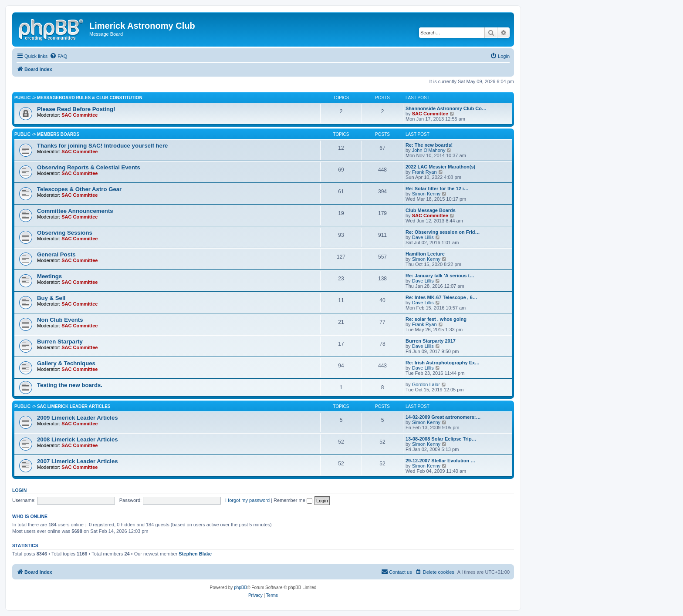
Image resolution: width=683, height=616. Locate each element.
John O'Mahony (429, 150)
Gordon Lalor (426, 384)
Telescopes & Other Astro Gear (79, 189)
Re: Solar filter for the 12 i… (437, 189)
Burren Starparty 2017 (431, 341)
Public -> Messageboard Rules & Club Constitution (78, 98)
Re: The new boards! (429, 145)
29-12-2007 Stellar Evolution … (440, 461)
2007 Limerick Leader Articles (78, 461)
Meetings (49, 276)
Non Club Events (60, 320)
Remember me (293, 500)
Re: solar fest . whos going (436, 319)
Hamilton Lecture (425, 254)
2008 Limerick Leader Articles (78, 439)
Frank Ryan (424, 172)
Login (19, 490)
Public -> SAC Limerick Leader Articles (62, 406)
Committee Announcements (75, 211)
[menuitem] (58, 56)
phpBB (240, 587)
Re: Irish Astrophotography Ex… (443, 363)
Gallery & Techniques (66, 363)
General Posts (56, 254)
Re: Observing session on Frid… (443, 232)
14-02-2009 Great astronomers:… (443, 417)
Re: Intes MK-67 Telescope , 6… (441, 297)
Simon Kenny (426, 194)
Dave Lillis (423, 237)
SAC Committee (79, 115)
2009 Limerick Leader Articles (78, 418)
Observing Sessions (65, 233)
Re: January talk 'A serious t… (440, 276)
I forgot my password (247, 500)
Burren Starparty (60, 342)
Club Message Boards (431, 210)
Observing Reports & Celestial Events (89, 167)
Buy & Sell (51, 298)
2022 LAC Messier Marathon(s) (440, 167)
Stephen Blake (195, 554)
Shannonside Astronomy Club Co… (446, 108)
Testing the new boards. (70, 385)
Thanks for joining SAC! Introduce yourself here (102, 146)
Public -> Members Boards (47, 134)
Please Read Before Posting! (76, 109)
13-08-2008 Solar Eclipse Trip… (441, 439)
